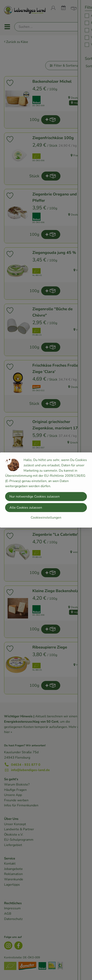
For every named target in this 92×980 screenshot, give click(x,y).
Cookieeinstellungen (46, 518)
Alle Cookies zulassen (26, 508)
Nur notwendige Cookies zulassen (35, 497)
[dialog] (46, 490)
